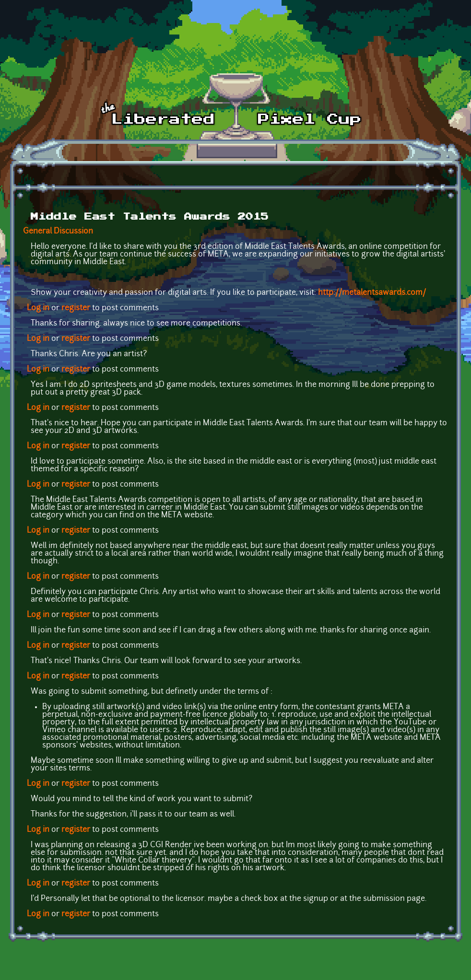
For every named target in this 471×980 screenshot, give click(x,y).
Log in (38, 308)
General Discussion (58, 232)
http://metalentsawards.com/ (372, 293)
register (76, 308)
